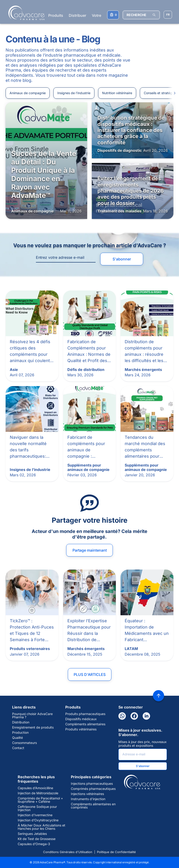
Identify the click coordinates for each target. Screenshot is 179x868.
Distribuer (77, 15)
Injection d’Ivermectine (35, 815)
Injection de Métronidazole (38, 793)
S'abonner (122, 259)
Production (20, 733)
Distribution (21, 722)
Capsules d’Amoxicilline (35, 788)
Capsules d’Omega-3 (34, 844)
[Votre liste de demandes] (113, 15)
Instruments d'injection (88, 799)
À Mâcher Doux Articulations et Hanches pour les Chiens (41, 827)
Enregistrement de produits (33, 727)
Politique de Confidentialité (116, 852)
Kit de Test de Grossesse (37, 839)
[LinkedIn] (146, 716)
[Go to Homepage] (25, 13)
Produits (56, 15)
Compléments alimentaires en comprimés (93, 806)
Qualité (17, 738)
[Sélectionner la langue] (168, 15)
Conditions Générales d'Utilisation (68, 852)
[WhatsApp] (122, 716)
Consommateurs (24, 743)
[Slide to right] (172, 93)
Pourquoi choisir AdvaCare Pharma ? (32, 716)
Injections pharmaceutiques (92, 784)
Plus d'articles (90, 674)
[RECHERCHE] (141, 15)
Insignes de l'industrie (74, 93)
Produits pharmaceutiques (85, 714)
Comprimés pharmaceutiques (93, 789)
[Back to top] (158, 696)
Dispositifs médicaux (81, 719)
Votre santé (102, 15)
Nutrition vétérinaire (117, 93)
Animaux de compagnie (28, 93)
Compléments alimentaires (85, 724)
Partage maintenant (90, 550)
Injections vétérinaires (87, 794)
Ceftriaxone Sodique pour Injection (37, 808)
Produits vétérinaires (81, 729)
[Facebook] (134, 716)
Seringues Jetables (32, 834)
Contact (18, 748)
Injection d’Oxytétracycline (38, 820)
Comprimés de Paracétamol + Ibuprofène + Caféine (40, 800)
